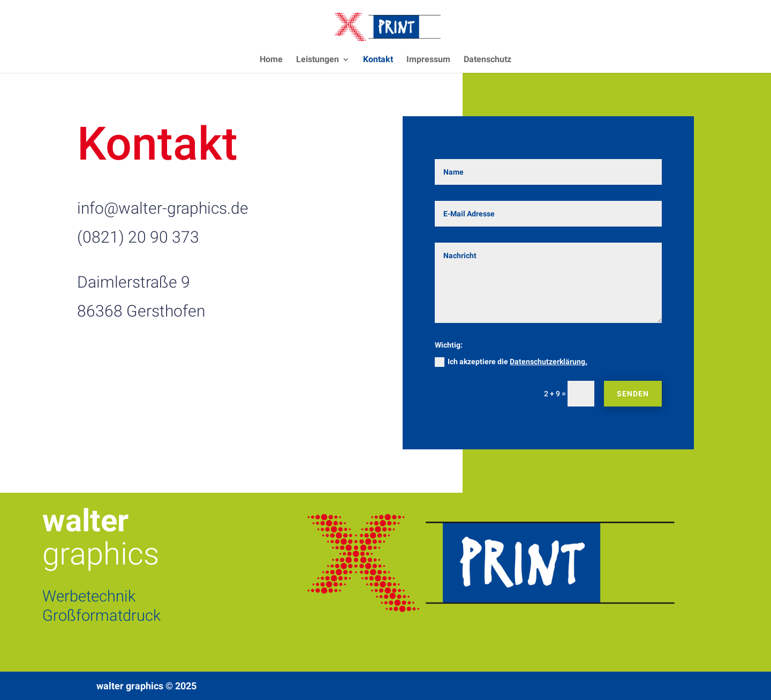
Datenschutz (487, 60)
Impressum (428, 60)
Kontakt (378, 60)
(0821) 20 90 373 (138, 237)
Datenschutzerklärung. (549, 362)
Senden (633, 394)
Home (271, 60)
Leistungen (318, 60)
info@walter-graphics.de (163, 208)
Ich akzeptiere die (511, 362)
